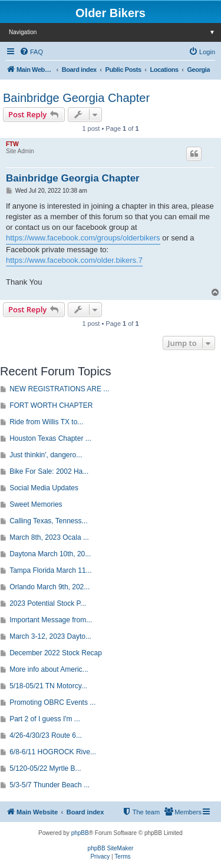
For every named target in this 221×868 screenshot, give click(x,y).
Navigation (115, 32)
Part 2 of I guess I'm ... (45, 719)
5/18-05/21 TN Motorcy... (48, 686)
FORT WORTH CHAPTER (51, 405)
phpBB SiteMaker (111, 848)
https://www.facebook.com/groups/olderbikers (83, 238)
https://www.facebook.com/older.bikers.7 (74, 260)
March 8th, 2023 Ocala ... (49, 537)
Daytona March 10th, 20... (50, 554)
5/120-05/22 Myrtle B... (45, 768)
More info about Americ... (49, 669)
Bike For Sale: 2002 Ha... (49, 471)
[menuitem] (31, 52)
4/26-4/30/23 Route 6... (46, 735)
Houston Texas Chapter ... (50, 438)
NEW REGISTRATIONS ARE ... (59, 389)
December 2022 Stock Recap (56, 653)
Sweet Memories (36, 504)
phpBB (80, 833)
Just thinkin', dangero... (46, 455)
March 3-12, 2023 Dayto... (50, 636)
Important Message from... (51, 620)
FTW (12, 144)
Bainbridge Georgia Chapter (76, 98)
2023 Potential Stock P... (48, 603)
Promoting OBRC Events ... (52, 702)
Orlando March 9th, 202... (50, 587)
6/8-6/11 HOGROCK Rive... (53, 752)
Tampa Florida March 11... (50, 570)
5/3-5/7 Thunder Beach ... (50, 785)
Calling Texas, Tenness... (48, 521)
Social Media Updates (44, 488)
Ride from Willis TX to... (46, 422)
